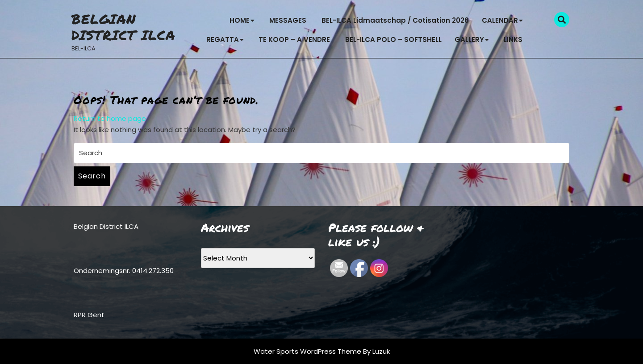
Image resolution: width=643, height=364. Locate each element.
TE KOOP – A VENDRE (294, 39)
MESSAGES (288, 20)
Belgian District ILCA (123, 27)
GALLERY (469, 39)
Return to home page (110, 118)
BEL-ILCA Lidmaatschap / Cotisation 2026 (395, 20)
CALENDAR (500, 20)
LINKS (513, 39)
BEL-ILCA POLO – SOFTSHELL (393, 39)
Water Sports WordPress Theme (308, 351)
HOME (240, 20)
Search (92, 176)
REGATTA (223, 39)
